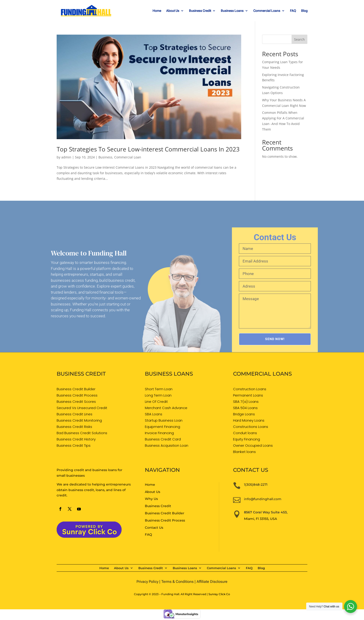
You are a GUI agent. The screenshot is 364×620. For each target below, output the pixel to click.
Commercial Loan (128, 157)
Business (105, 157)
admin (66, 157)
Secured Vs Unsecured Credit (82, 408)
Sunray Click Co (219, 594)
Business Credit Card (163, 439)
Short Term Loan (159, 389)
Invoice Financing (159, 433)
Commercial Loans (267, 11)
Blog (304, 11)
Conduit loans (245, 433)
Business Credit (200, 11)
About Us (173, 11)
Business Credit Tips (74, 445)
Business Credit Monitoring (79, 420)
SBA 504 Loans (245, 408)
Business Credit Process (77, 395)
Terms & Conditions (177, 582)
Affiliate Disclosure (212, 582)
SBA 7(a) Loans (246, 402)
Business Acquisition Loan (167, 445)
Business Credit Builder (76, 389)
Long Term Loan (158, 395)
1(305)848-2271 (256, 485)
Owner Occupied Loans (253, 445)
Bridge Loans (244, 414)
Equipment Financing (162, 427)
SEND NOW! (275, 339)
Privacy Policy (147, 582)
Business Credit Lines (75, 414)
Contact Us (154, 528)
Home (157, 11)
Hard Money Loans (249, 420)
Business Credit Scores (76, 402)
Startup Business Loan (164, 420)
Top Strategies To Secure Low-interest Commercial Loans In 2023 (148, 149)
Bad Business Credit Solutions (82, 433)
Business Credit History (76, 439)
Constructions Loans (251, 427)
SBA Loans (154, 414)
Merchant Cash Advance (166, 408)
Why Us (151, 499)
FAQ (293, 11)
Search (299, 39)
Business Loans (232, 11)
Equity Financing (247, 439)
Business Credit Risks (74, 427)
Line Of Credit (156, 402)
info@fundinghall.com (263, 499)
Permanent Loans (248, 395)
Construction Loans (250, 389)
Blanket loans (244, 452)
